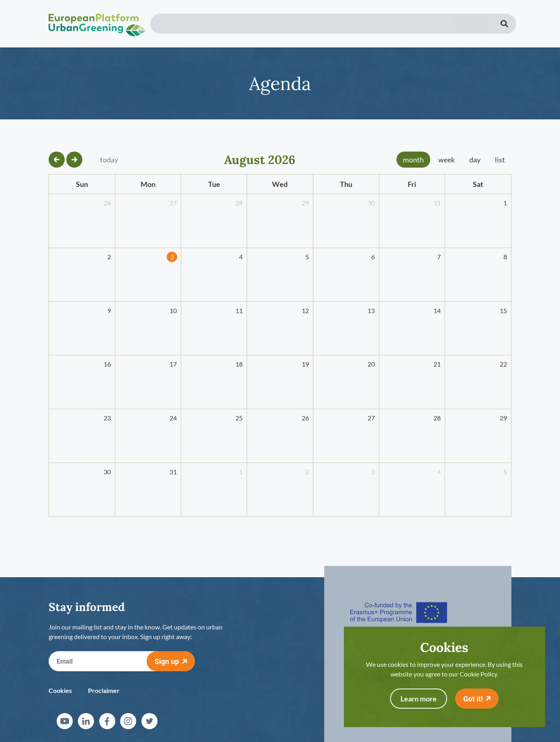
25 (239, 418)
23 (107, 418)
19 (305, 364)
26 (107, 203)
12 (305, 311)
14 (437, 311)
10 (173, 311)
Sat (478, 184)
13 (371, 311)
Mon (148, 184)
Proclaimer (104, 690)
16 (107, 364)
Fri (412, 184)
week (447, 160)
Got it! (473, 699)
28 (239, 203)
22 (503, 364)
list (500, 160)
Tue (214, 184)
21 (437, 364)
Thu (346, 184)
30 (371, 203)
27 (173, 203)
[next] (74, 160)
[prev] (57, 160)
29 (305, 203)
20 (371, 364)
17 (173, 364)
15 (503, 311)
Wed (280, 184)
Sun (82, 184)
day (475, 160)
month (413, 160)
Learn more (419, 699)
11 (239, 311)
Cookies (60, 690)
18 (239, 364)
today (109, 160)
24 (173, 418)
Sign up (167, 661)
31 (437, 203)
